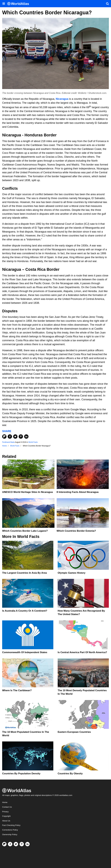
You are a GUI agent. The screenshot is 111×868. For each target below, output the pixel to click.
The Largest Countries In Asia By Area (24, 573)
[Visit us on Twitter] (16, 844)
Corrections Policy (10, 830)
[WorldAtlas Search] (107, 4)
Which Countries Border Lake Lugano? (25, 531)
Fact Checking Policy (11, 825)
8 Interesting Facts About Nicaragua (78, 492)
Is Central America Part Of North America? (82, 652)
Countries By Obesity (70, 774)
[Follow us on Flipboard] (4, 844)
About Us (6, 821)
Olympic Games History (72, 573)
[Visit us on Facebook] (10, 844)
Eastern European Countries (74, 732)
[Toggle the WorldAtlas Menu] (4, 4)
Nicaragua (62, 99)
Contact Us (7, 807)
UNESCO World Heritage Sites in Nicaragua (27, 492)
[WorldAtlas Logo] (19, 4)
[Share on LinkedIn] (26, 437)
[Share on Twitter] (15, 437)
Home (5, 802)
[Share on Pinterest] (21, 437)
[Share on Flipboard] (4, 437)
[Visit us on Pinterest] (22, 844)
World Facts (33, 442)
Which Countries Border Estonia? (76, 531)
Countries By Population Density (21, 774)
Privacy (5, 812)
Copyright (6, 816)
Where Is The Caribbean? (17, 690)
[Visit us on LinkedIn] (27, 844)
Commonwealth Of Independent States (25, 652)
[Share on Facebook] (10, 437)
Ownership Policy (10, 834)
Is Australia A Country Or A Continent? (25, 611)
